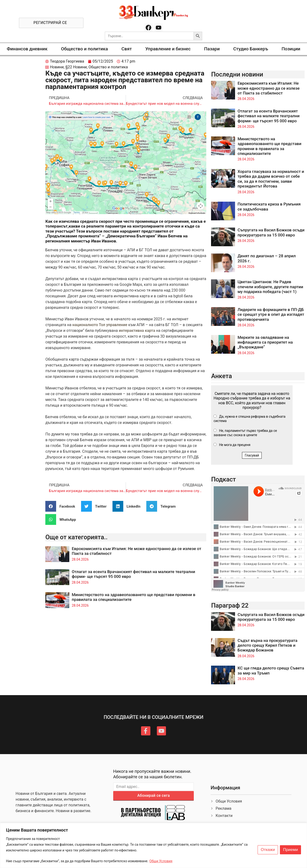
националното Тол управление (100, 325)
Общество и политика (84, 49)
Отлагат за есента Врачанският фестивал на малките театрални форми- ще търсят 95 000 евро (269, 116)
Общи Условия (161, 861)
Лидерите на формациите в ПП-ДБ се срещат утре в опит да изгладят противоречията (271, 314)
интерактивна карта (137, 331)
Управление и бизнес (168, 49)
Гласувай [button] (252, 455)
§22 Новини (76, 67)
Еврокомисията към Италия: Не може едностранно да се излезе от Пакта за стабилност (269, 88)
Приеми (290, 850)
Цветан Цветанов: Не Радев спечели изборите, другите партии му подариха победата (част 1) (270, 287)
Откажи (268, 850)
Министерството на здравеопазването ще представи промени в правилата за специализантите (269, 146)
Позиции (291, 49)
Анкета (221, 376)
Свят (127, 49)
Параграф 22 (230, 605)
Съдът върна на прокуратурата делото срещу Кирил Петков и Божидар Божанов (267, 645)
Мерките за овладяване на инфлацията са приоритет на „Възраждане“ (265, 342)
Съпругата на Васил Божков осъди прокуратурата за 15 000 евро (271, 232)
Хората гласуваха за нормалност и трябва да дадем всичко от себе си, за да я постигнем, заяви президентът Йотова (271, 179)
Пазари (212, 49)
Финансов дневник (27, 49)
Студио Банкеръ (251, 49)
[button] (62, 506)
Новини (57, 67)
